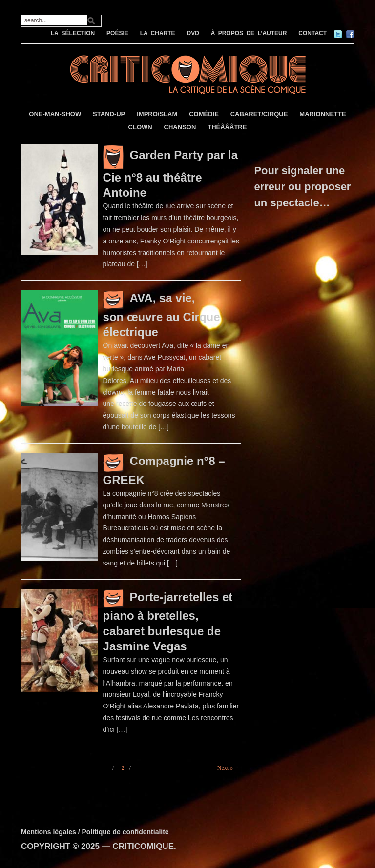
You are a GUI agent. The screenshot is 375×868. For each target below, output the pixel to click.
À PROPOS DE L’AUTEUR (249, 33)
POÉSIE (117, 33)
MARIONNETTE (323, 114)
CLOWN (140, 127)
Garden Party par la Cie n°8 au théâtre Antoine (170, 174)
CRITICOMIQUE (143, 846)
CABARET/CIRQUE (259, 114)
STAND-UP (109, 114)
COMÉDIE (204, 114)
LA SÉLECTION (73, 33)
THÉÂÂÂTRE (227, 127)
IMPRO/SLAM (157, 114)
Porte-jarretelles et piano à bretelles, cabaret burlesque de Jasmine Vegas (168, 622)
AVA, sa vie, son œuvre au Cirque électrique (162, 315)
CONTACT (312, 33)
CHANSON (180, 127)
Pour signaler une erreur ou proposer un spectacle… (302, 187)
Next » (225, 768)
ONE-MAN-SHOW (55, 114)
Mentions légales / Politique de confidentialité (95, 832)
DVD (193, 33)
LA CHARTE (158, 33)
